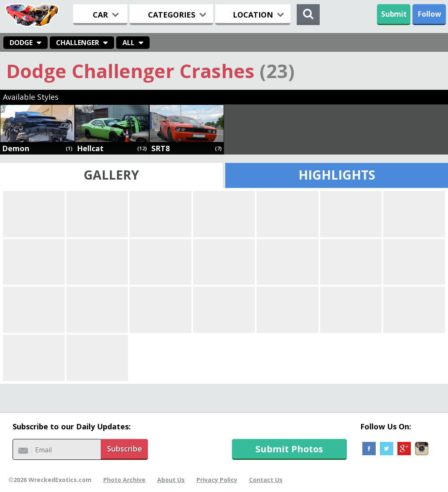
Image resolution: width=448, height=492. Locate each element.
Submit (394, 14)
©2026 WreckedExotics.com (50, 480)
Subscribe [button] (125, 449)
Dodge (21, 43)
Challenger (78, 43)
